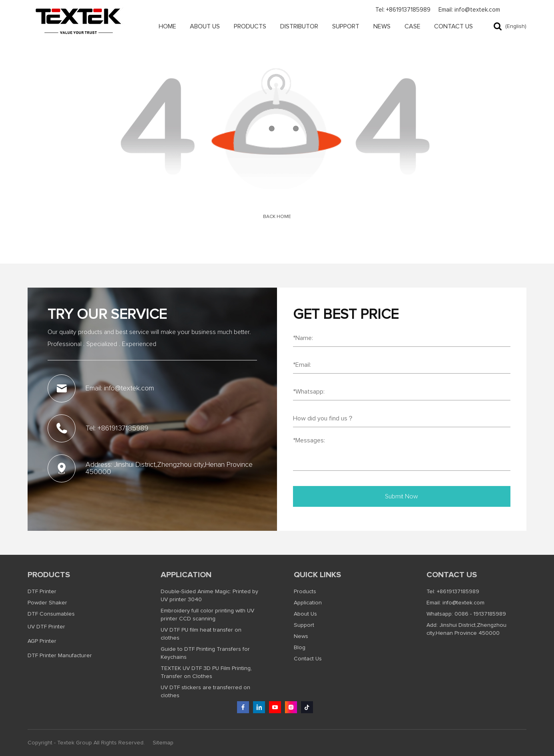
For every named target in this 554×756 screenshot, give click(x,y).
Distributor (299, 26)
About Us (205, 26)
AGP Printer (42, 641)
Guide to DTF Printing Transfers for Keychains (205, 653)
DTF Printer (42, 592)
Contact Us (453, 26)
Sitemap (163, 743)
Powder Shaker (47, 603)
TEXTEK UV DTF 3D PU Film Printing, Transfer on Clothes (206, 672)
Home (167, 26)
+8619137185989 (458, 592)
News (382, 26)
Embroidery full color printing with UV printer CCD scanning (207, 615)
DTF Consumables (51, 614)
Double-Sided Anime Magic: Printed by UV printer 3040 (209, 596)
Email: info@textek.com (469, 10)
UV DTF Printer (46, 627)
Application (186, 575)
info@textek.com (463, 603)
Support (346, 26)
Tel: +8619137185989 (403, 10)
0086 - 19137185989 (480, 614)
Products (250, 26)
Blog (300, 648)
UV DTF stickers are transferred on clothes (205, 692)
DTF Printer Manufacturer (60, 656)
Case (413, 26)
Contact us (452, 575)
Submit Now (402, 496)
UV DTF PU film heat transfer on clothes (201, 634)
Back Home (277, 217)
